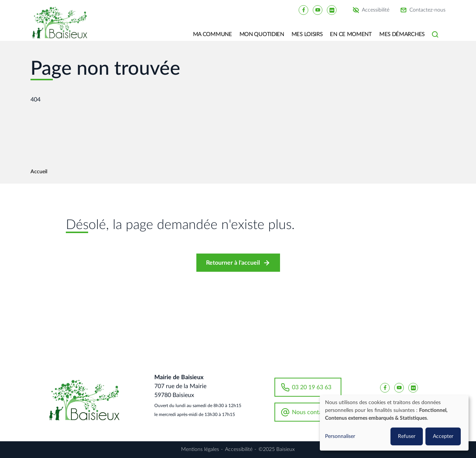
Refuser (407, 436)
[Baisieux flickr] (332, 10)
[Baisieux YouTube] (318, 10)
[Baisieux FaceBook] (303, 10)
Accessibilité (376, 10)
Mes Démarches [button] (402, 34)
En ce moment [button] (351, 34)
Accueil (39, 172)
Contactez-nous (427, 10)
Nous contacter (312, 412)
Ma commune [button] (213, 34)
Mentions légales (200, 449)
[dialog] (394, 423)
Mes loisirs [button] (307, 34)
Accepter (443, 436)
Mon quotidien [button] (262, 34)
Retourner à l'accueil (233, 263)
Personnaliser (340, 436)
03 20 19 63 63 (312, 387)
